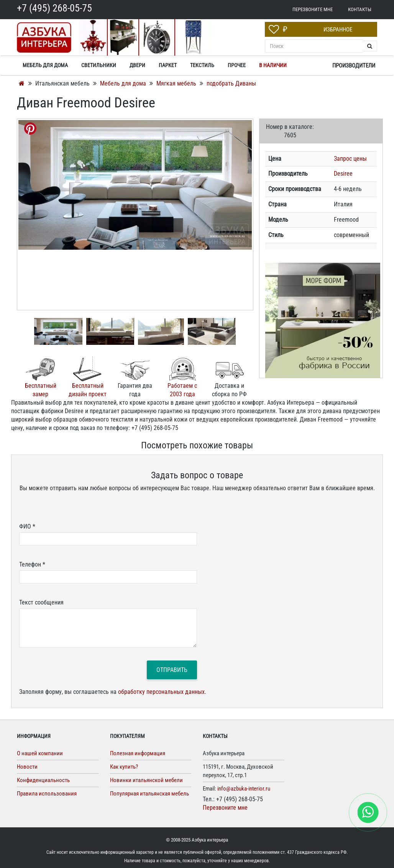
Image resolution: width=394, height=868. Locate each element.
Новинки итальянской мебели (146, 780)
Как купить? (124, 767)
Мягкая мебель (177, 83)
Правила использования (47, 794)
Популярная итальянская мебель (149, 794)
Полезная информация (138, 753)
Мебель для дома (124, 83)
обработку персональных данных (161, 692)
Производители (354, 66)
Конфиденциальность (43, 780)
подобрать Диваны (231, 83)
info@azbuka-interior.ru (244, 789)
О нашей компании (40, 753)
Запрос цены (350, 159)
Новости (27, 767)
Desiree (343, 174)
